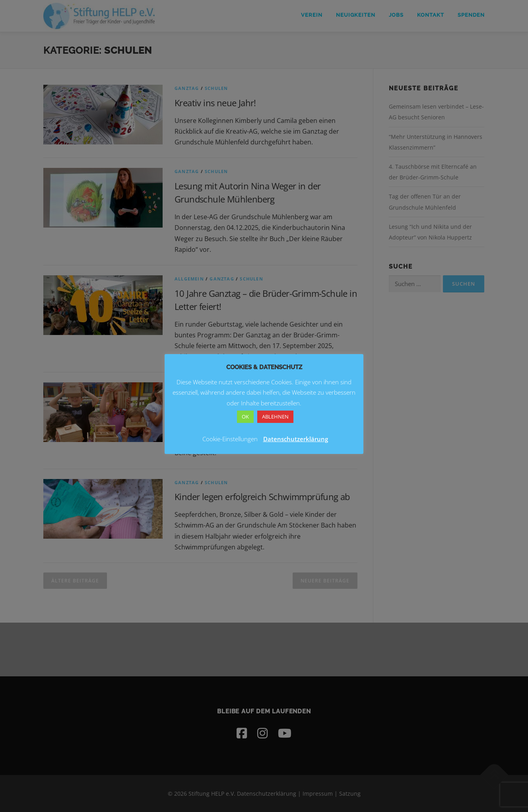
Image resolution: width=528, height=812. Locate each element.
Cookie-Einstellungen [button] (230, 439)
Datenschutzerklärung (296, 439)
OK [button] (245, 417)
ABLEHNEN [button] (275, 417)
